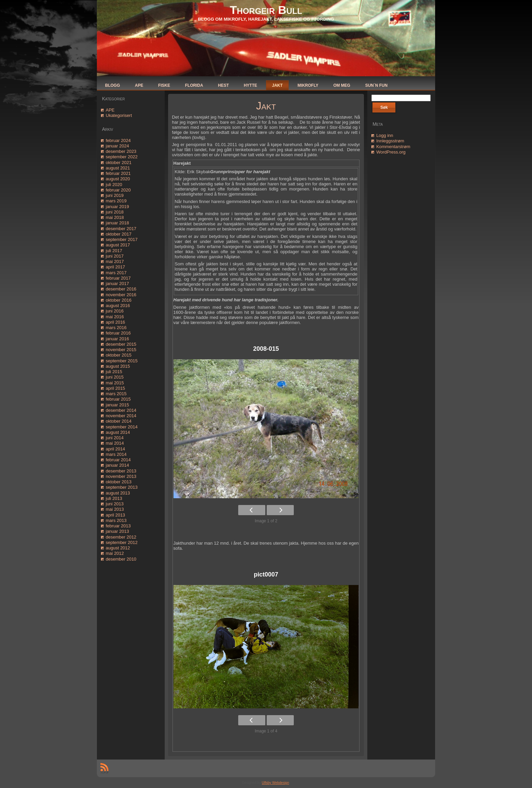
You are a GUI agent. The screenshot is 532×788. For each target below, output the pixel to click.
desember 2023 (121, 151)
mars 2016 (116, 328)
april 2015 (115, 388)
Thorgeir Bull (266, 10)
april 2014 (115, 449)
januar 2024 (117, 146)
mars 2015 (116, 394)
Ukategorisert (119, 115)
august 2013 (118, 493)
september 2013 (122, 487)
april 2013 (115, 515)
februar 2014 (118, 460)
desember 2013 (121, 471)
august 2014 (118, 432)
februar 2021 (118, 173)
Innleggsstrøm (390, 141)
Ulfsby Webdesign (275, 783)
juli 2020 (114, 185)
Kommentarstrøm (393, 147)
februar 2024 (118, 140)
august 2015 (118, 366)
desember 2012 (121, 537)
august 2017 (118, 245)
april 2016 (115, 322)
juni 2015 (115, 377)
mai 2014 (115, 443)
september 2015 (122, 361)
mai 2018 (115, 217)
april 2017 (115, 267)
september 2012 (122, 542)
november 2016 (121, 295)
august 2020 (118, 179)
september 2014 (122, 427)
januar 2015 (117, 405)
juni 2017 (115, 256)
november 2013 (121, 476)
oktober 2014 (119, 421)
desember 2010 (121, 559)
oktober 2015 (119, 355)
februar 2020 (118, 190)
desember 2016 (121, 289)
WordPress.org (391, 152)
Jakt (266, 106)
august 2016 (118, 306)
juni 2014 (115, 438)
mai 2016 (115, 317)
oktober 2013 (119, 482)
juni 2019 (115, 195)
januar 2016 (117, 339)
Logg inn (385, 135)
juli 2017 (114, 251)
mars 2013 (116, 520)
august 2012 (118, 548)
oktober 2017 (119, 234)
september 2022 (122, 157)
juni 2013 (115, 504)
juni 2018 (115, 212)
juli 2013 (114, 498)
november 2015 (121, 350)
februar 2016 (118, 333)
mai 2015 (115, 383)
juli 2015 (114, 372)
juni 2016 (115, 311)
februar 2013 (118, 526)
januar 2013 (117, 531)
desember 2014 (121, 410)
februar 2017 (118, 278)
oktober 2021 (119, 163)
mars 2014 (116, 454)
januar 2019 (117, 207)
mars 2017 (116, 273)
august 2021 (118, 168)
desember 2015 (121, 344)
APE (110, 110)
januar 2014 (117, 465)
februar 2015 (118, 399)
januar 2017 (117, 284)
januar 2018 (117, 223)
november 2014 (121, 416)
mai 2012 (115, 553)
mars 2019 (116, 201)
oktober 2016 (119, 300)
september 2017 (122, 239)
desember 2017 (121, 229)
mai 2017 (115, 261)
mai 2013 (115, 509)
